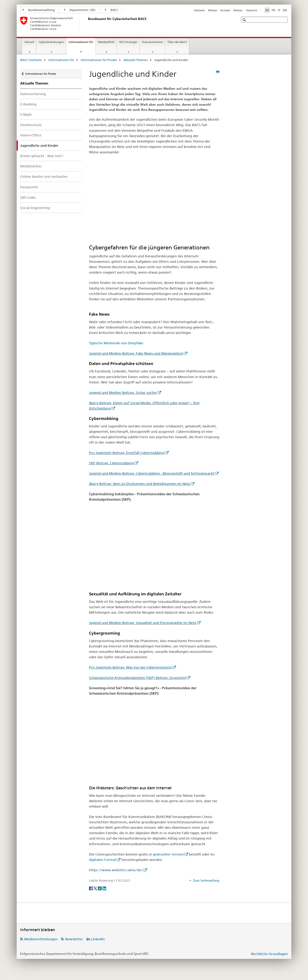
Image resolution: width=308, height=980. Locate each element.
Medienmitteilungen (41, 939)
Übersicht (251, 10)
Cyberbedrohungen (51, 42)
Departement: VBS (80, 10)
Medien (238, 10)
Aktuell (29, 42)
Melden (213, 10)
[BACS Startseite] (87, 23)
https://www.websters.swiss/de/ (116, 870)
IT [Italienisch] (279, 10)
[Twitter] (96, 888)
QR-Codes (28, 197)
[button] (245, 20)
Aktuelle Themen (136, 60)
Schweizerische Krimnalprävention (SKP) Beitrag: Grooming (137, 678)
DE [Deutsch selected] (267, 10)
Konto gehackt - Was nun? (42, 156)
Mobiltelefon (31, 166)
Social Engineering (35, 208)
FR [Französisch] (273, 10)
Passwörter (29, 187)
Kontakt (225, 10)
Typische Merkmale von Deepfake (116, 343)
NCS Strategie (128, 42)
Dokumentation (152, 42)
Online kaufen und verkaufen (44, 176)
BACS (112, 10)
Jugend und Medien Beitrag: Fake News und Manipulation (136, 353)
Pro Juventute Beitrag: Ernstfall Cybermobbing (127, 453)
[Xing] (100, 888)
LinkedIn (98, 939)
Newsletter (74, 939)
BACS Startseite (31, 60)
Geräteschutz (31, 125)
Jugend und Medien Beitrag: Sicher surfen (123, 393)
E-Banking (28, 104)
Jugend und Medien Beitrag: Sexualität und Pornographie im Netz (143, 623)
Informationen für (82, 43)
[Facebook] (91, 888)
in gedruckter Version (166, 854)
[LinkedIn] (104, 888)
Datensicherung (33, 94)
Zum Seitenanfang (206, 880)
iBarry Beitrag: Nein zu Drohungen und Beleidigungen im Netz (140, 484)
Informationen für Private (99, 60)
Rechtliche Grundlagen (269, 954)
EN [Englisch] (285, 10)
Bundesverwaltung (39, 10)
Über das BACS (177, 42)
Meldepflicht (106, 42)
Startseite (199, 10)
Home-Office (31, 135)
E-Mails (26, 114)
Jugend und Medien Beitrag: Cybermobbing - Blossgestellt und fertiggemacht (152, 473)
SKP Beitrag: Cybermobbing (111, 463)
